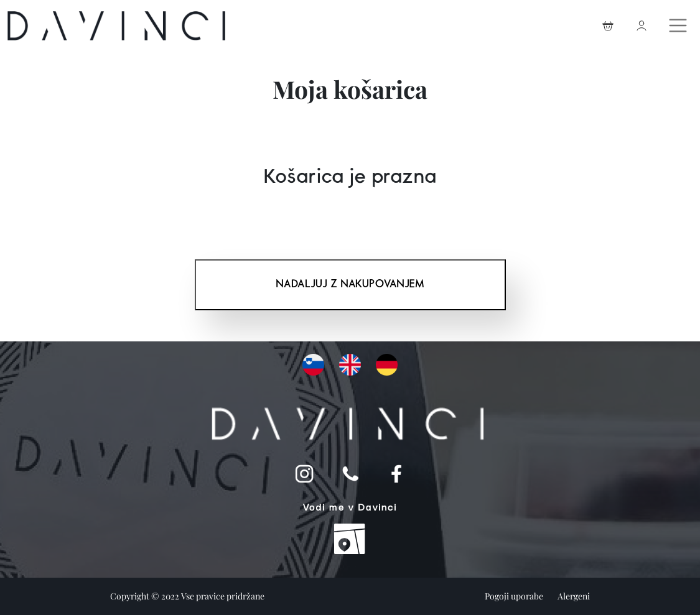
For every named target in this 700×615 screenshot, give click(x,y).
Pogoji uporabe (515, 596)
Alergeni (574, 596)
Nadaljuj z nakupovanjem (350, 284)
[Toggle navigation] (680, 22)
